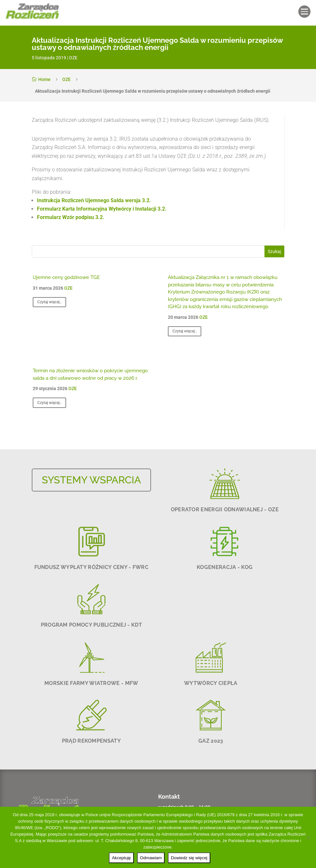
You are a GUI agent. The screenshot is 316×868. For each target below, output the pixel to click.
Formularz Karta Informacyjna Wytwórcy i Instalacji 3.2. (102, 209)
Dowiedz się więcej (189, 858)
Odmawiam (151, 858)
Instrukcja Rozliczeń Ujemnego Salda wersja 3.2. (94, 200)
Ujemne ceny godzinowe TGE (66, 277)
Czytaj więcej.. (49, 302)
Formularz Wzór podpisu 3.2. (71, 217)
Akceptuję (121, 858)
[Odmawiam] (308, 838)
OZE (73, 58)
